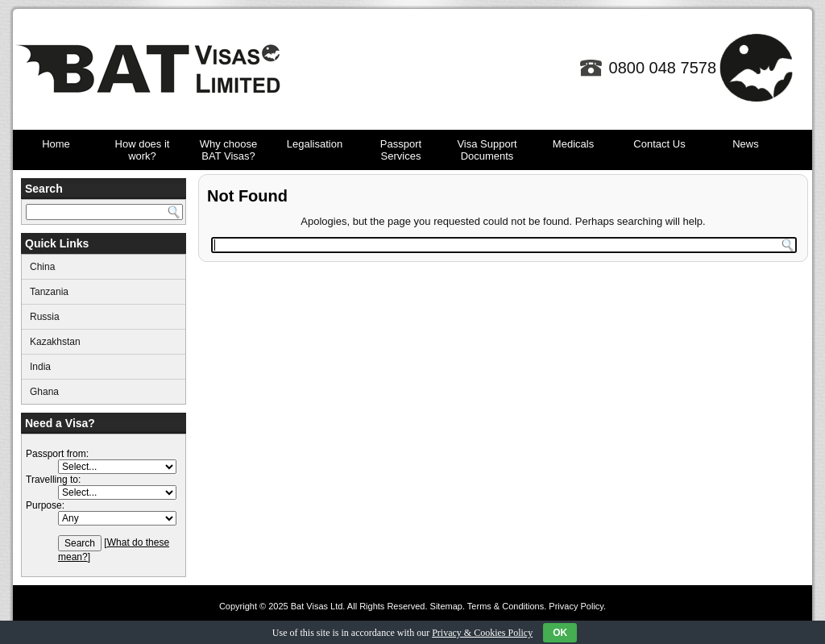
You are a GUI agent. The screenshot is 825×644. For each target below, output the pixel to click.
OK (560, 633)
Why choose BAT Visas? (229, 150)
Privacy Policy (576, 606)
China (42, 267)
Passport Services (401, 150)
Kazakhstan (55, 342)
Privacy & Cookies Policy (482, 633)
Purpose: (45, 505)
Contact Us (659, 144)
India (40, 367)
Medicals (573, 144)
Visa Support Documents (487, 150)
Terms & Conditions (506, 606)
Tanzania (49, 292)
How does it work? (143, 150)
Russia (45, 317)
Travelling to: (53, 480)
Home (56, 144)
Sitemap (446, 606)
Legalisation (315, 144)
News (746, 144)
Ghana (44, 392)
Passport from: (57, 454)
